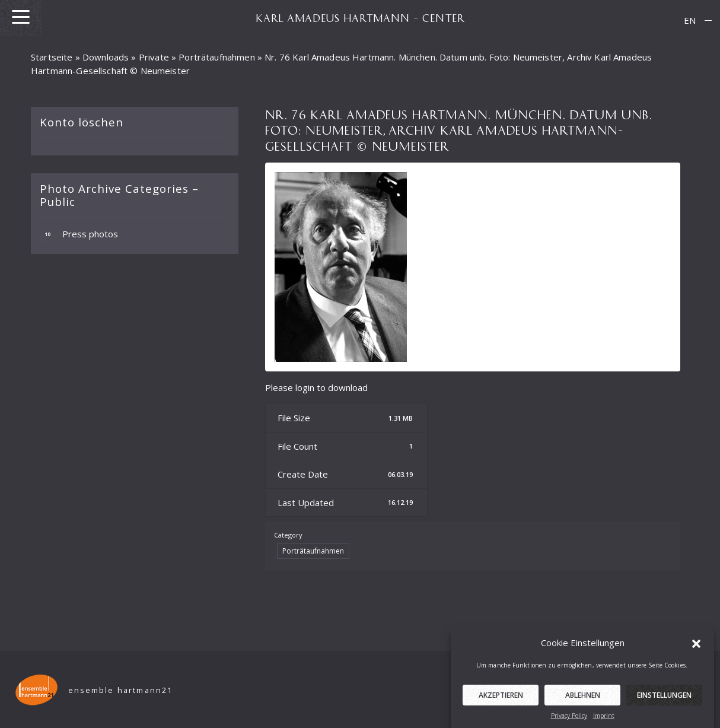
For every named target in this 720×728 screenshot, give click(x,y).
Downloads (106, 57)
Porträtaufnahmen (216, 57)
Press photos (79, 234)
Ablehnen (583, 701)
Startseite (52, 57)
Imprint (604, 721)
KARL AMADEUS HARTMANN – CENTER (360, 18)
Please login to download (316, 387)
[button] (696, 648)
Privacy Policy (569, 721)
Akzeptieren (501, 701)
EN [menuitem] (690, 20)
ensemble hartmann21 (121, 690)
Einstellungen (664, 701)
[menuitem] (690, 20)
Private (154, 57)
